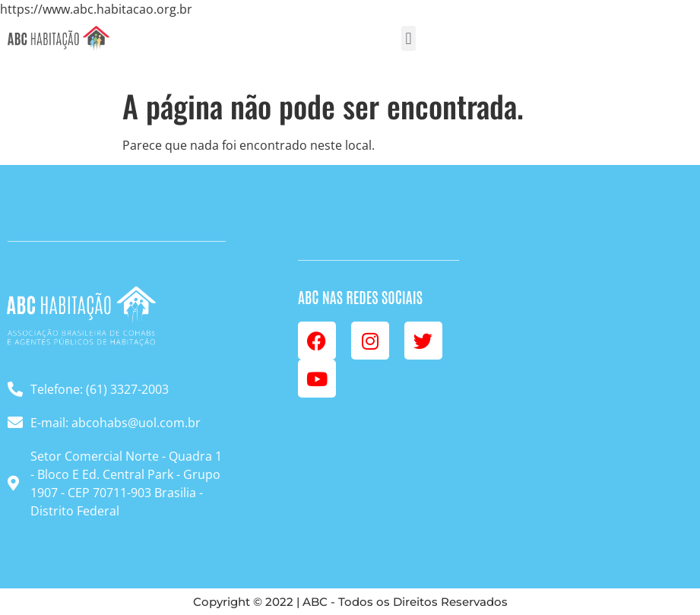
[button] (409, 38)
